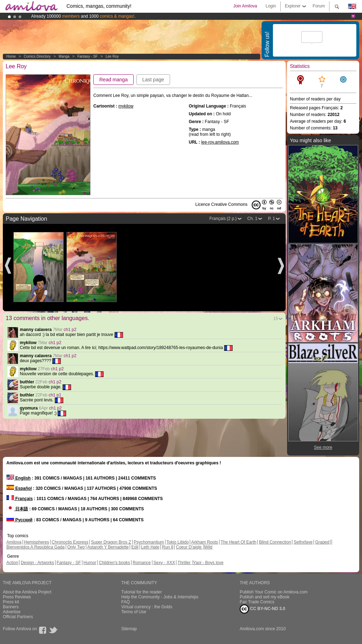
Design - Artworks (37, 563)
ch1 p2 (70, 330)
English (19, 478)
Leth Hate (150, 547)
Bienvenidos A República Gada (36, 547)
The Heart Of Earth (238, 542)
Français (20, 499)
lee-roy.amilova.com (220, 142)
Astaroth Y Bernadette (108, 547)
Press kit (11, 602)
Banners (11, 607)
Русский (19, 520)
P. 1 (271, 219)
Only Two (76, 547)
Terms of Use (134, 612)
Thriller (185, 563)
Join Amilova (245, 6)
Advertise (12, 612)
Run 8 (168, 547)
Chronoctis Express (70, 542)
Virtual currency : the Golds (147, 607)
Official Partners (18, 617)
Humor (90, 563)
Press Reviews (17, 597)
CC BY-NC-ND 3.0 (262, 609)
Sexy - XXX (164, 563)
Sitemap (129, 629)
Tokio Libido (178, 542)
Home (11, 56)
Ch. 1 (253, 219)
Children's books (114, 563)
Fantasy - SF (87, 56)
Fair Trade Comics (257, 602)
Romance (142, 563)
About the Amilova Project (27, 592)
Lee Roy (112, 56)
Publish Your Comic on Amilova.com (274, 592)
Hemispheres (37, 542)
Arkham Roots (205, 542)
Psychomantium (149, 542)
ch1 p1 (55, 395)
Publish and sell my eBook (265, 597)
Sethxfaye (303, 542)
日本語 (17, 509)
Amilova (14, 542)
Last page (153, 80)
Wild (208, 547)
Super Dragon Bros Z (111, 542)
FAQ (125, 602)
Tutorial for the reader (142, 592)
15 (276, 319)
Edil (135, 547)
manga (64, 56)
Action (12, 563)
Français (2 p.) (223, 219)
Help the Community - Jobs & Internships (160, 597)
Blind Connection (275, 542)
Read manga (113, 80)
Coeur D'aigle (189, 547)
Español (19, 488)
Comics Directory (37, 56)
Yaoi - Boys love (208, 563)
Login (271, 6)
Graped (322, 542)
